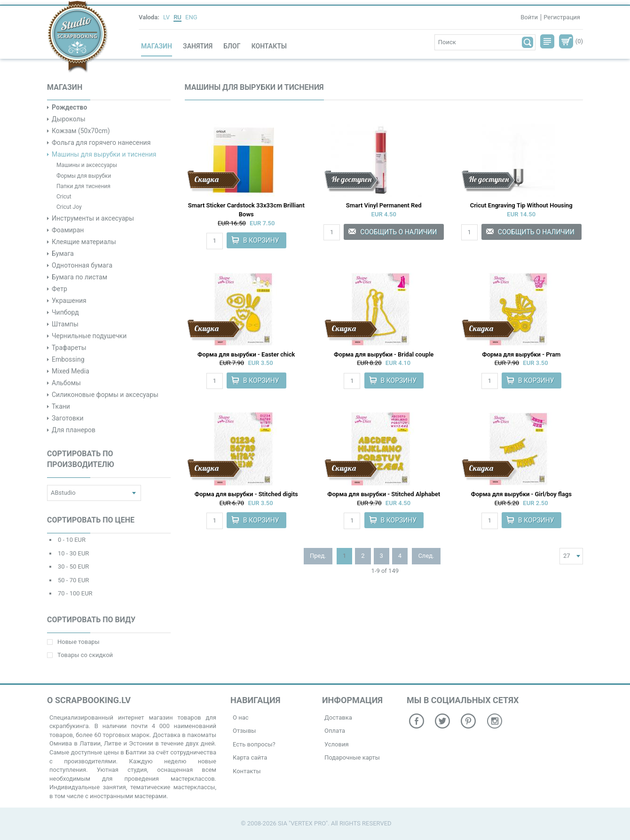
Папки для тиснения (83, 186)
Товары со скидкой (80, 655)
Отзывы (244, 731)
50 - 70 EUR (73, 580)
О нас (241, 717)
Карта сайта (250, 757)
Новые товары (73, 642)
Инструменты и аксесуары (93, 218)
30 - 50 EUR (73, 567)
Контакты (269, 46)
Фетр (59, 289)
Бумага (63, 254)
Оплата (335, 731)
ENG (191, 17)
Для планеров (74, 430)
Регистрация (562, 17)
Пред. (318, 556)
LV (166, 17)
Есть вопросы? (254, 744)
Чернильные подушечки (89, 336)
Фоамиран (68, 230)
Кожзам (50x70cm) (81, 131)
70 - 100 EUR (75, 593)
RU (177, 17)
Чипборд (65, 312)
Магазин (157, 46)
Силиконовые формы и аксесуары (105, 395)
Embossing (68, 359)
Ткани (61, 406)
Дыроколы (69, 119)
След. (426, 556)
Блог (232, 46)
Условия (337, 744)
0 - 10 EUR (72, 540)
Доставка (338, 717)
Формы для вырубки (84, 176)
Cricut (64, 197)
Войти (529, 17)
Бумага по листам (79, 277)
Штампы (65, 324)
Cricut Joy (69, 207)
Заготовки (68, 418)
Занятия (198, 46)
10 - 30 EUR (73, 553)
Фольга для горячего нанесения (101, 143)
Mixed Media (71, 371)
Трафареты (69, 348)
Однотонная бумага (82, 265)
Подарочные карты (352, 757)
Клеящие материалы (84, 242)
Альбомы (66, 383)
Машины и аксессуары (87, 165)
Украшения (69, 301)
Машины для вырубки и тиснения (104, 154)
